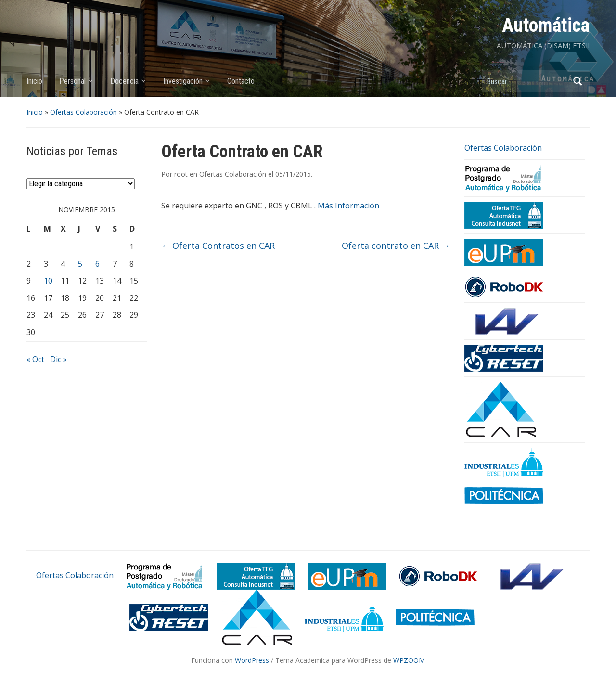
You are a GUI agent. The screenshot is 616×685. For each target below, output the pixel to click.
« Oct (35, 359)
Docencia (124, 81)
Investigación (183, 81)
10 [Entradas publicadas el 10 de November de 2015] (48, 281)
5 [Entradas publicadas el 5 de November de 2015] (80, 264)
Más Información (348, 206)
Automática (546, 25)
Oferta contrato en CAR (396, 246)
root (181, 174)
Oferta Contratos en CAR (218, 246)
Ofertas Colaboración (83, 112)
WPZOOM (409, 660)
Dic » (58, 359)
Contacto (241, 81)
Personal (72, 81)
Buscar (577, 81)
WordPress (252, 660)
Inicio (34, 81)
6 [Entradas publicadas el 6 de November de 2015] (97, 264)
